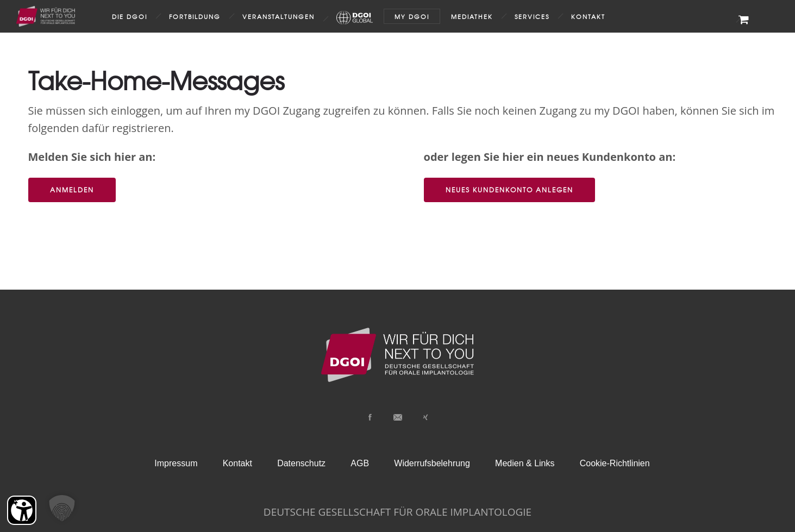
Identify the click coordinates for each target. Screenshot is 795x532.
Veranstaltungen (278, 16)
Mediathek (472, 16)
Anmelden (72, 190)
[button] (62, 508)
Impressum (176, 463)
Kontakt (588, 16)
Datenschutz (301, 463)
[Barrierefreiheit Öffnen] (22, 510)
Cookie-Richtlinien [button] (615, 463)
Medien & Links (525, 463)
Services (532, 16)
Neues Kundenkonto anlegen (509, 190)
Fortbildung (195, 16)
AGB (360, 463)
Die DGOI (130, 16)
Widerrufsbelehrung (432, 463)
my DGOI (412, 16)
